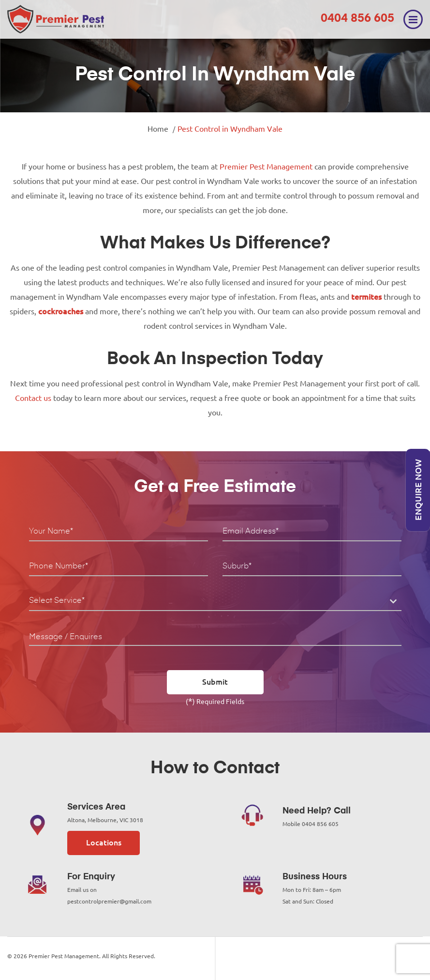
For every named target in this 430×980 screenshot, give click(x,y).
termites (366, 297)
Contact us (33, 398)
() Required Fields (215, 701)
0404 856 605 (357, 18)
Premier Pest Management (266, 167)
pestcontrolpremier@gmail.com (109, 901)
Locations (104, 842)
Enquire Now (418, 490)
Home (158, 129)
